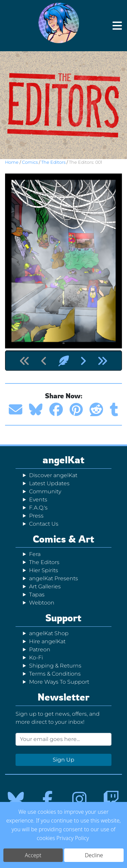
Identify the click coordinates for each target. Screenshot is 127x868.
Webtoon (42, 603)
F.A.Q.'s (38, 508)
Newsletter (63, 697)
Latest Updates (49, 483)
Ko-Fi (36, 658)
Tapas (37, 595)
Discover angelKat (53, 475)
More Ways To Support (59, 682)
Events (38, 500)
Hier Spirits (44, 570)
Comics (30, 162)
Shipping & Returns (55, 666)
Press (36, 516)
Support (63, 618)
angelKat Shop (49, 633)
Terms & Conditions (55, 674)
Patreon (40, 649)
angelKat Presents (54, 578)
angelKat (63, 460)
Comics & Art (63, 539)
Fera (35, 554)
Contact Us (44, 524)
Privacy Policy (73, 840)
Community (45, 491)
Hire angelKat (47, 641)
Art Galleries (45, 586)
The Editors (53, 162)
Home (12, 162)
